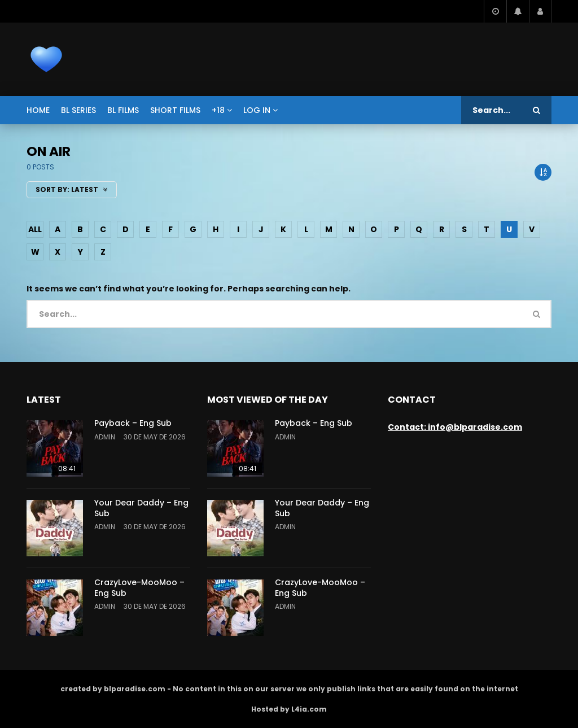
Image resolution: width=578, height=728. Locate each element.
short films (175, 110)
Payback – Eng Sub (133, 423)
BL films (123, 110)
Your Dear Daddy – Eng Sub (141, 508)
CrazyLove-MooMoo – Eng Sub (139, 588)
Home (38, 110)
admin (105, 437)
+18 (218, 110)
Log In (257, 110)
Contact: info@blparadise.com (455, 427)
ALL (35, 229)
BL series (78, 110)
